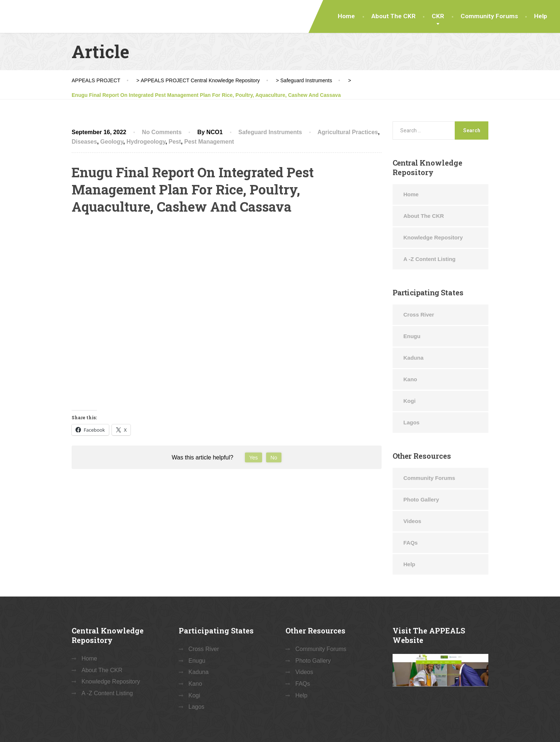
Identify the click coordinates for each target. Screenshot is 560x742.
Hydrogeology (146, 142)
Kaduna (414, 358)
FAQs (411, 543)
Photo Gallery (421, 499)
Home (346, 16)
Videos (413, 521)
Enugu (412, 336)
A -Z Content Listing (430, 259)
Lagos (412, 422)
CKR (438, 16)
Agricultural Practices (348, 132)
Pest (175, 142)
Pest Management (209, 142)
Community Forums (489, 16)
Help (541, 16)
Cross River (419, 315)
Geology (112, 142)
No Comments (162, 132)
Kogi (410, 401)
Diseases (84, 142)
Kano (410, 379)
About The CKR (393, 16)
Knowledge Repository (433, 237)
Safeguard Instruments (270, 132)
